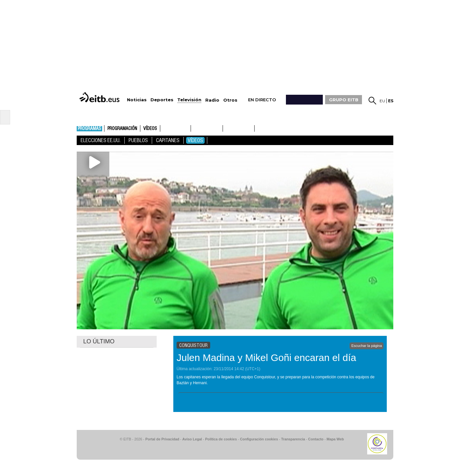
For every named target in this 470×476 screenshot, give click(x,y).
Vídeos (150, 129)
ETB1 (175, 128)
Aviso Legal (192, 439)
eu (382, 101)
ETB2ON (258, 128)
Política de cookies (221, 439)
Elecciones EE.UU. (101, 140)
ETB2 (207, 128)
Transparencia (293, 439)
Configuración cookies (259, 439)
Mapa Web (335, 439)
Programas (89, 129)
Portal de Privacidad (162, 439)
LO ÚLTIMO (99, 341)
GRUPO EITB (344, 100)
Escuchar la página (367, 346)
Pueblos (138, 140)
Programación (122, 129)
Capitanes (168, 140)
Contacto (316, 439)
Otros (230, 100)
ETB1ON (226, 128)
